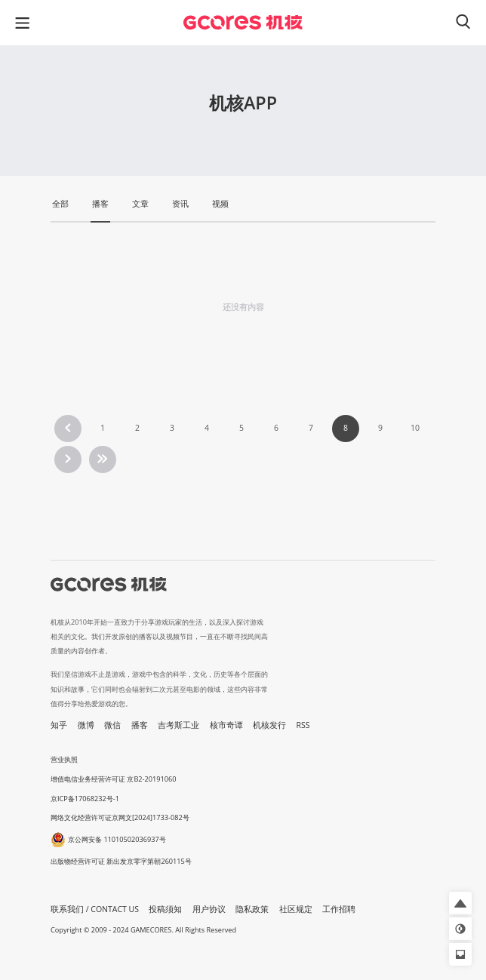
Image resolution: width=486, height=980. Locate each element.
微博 (86, 725)
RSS (303, 725)
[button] (460, 903)
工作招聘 (339, 909)
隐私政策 (252, 909)
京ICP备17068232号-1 (85, 799)
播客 (140, 725)
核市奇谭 (226, 725)
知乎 (59, 725)
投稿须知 (165, 909)
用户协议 (209, 909)
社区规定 (296, 909)
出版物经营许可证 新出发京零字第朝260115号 (121, 861)
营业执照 (64, 759)
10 (415, 428)
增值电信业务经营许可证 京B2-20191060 (113, 779)
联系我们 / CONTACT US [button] (95, 909)
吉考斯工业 (178, 725)
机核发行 (269, 725)
